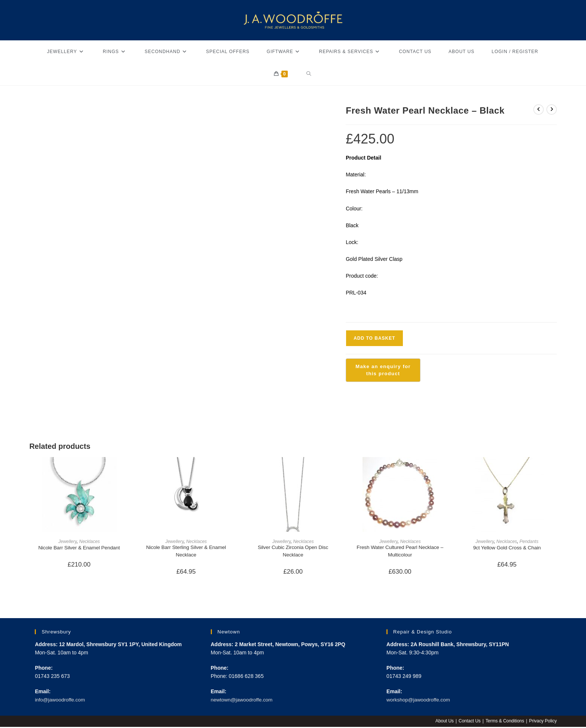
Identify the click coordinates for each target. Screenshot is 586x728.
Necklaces (90, 542)
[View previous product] (539, 109)
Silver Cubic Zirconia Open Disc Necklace (293, 551)
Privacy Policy (543, 722)
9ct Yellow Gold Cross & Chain (507, 547)
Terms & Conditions (505, 722)
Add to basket (374, 338)
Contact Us (469, 722)
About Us (444, 722)
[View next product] (552, 109)
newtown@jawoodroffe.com (243, 701)
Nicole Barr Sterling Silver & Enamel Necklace (186, 551)
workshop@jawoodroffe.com (420, 701)
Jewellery (67, 542)
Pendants (529, 542)
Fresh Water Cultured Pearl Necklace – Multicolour (400, 551)
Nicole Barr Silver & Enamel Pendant (79, 547)
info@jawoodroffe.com (61, 701)
